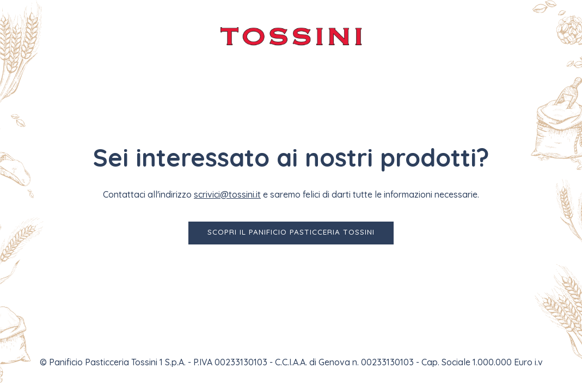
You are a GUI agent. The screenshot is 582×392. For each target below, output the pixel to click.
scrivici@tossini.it (227, 194)
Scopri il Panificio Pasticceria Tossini (291, 232)
